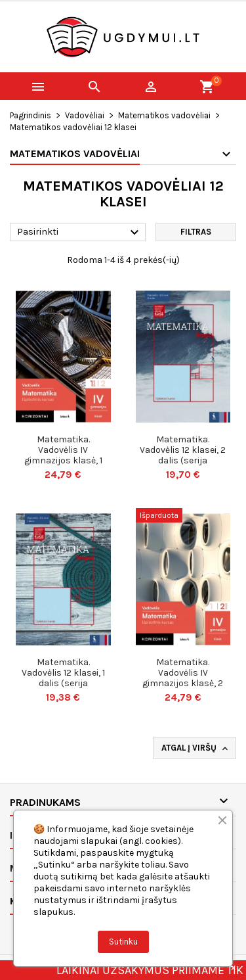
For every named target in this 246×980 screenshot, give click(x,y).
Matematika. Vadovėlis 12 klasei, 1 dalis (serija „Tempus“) (63, 678)
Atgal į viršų (196, 748)
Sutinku (123, 942)
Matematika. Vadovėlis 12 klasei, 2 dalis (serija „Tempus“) (183, 455)
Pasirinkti (80, 233)
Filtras (196, 232)
